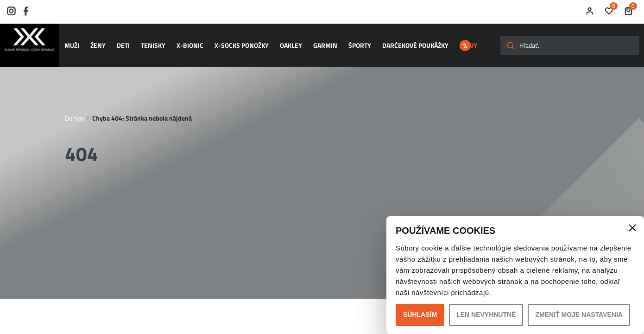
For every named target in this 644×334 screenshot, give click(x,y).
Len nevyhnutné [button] (486, 315)
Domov (75, 108)
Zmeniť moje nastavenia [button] (579, 315)
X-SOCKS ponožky (236, 41)
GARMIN (316, 41)
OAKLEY (284, 41)
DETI (123, 41)
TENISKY (151, 41)
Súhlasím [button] (420, 315)
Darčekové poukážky (402, 41)
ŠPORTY (349, 41)
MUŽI (76, 41)
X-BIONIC (186, 41)
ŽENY (100, 41)
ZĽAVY (468, 41)
